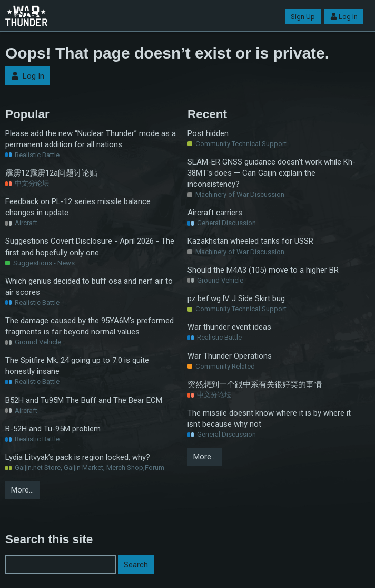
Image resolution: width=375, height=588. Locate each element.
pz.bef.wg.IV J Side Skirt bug (236, 298)
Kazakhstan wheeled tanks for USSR (250, 241)
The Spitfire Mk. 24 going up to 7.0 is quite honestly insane (77, 366)
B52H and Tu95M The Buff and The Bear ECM (84, 400)
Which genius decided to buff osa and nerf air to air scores (89, 287)
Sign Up (303, 17)
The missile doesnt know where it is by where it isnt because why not (269, 418)
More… (22, 490)
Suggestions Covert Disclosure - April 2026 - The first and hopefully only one (90, 247)
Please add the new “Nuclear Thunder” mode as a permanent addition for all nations (91, 139)
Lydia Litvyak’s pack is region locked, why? (78, 457)
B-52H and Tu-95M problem (53, 429)
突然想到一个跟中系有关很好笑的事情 (255, 384)
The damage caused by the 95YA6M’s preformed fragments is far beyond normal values (90, 326)
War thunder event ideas (229, 327)
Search (136, 565)
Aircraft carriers (215, 213)
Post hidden (208, 133)
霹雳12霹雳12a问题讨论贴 (51, 173)
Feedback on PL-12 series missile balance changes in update (78, 207)
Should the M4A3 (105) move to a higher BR (263, 270)
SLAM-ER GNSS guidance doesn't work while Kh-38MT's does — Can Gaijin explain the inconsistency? (272, 173)
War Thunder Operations (230, 356)
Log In (344, 17)
